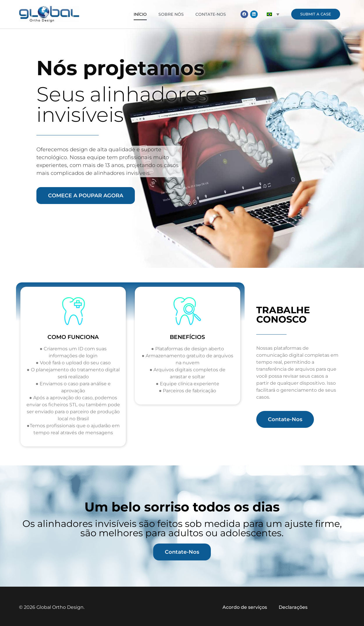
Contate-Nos (211, 14)
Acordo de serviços (245, 607)
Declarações (293, 607)
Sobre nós (171, 14)
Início (140, 14)
